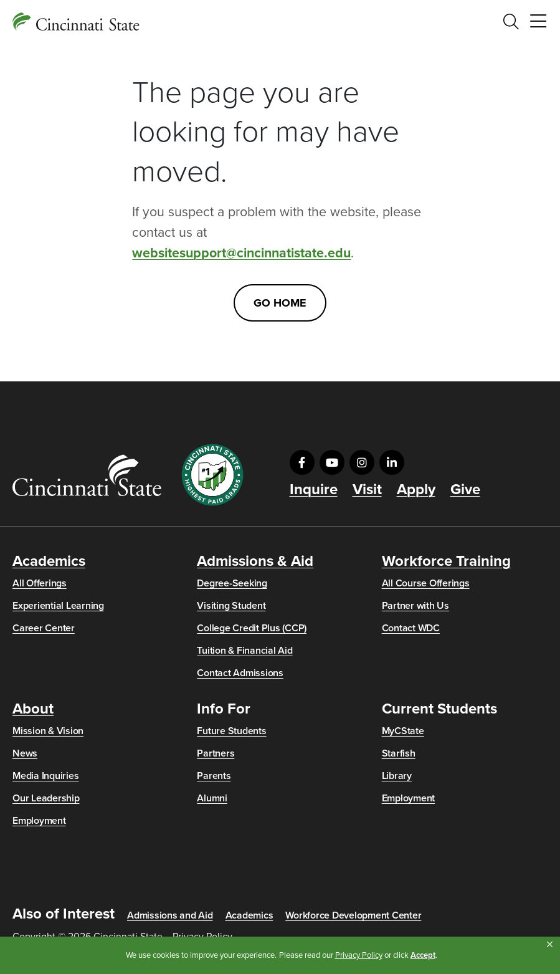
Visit (367, 490)
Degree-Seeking (232, 583)
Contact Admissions (240, 673)
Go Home (280, 303)
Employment (39, 821)
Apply (416, 490)
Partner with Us (415, 606)
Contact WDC (411, 628)
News (25, 753)
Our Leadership (46, 798)
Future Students (231, 731)
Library (397, 776)
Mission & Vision (48, 731)
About (33, 709)
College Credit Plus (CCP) (252, 628)
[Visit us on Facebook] (302, 462)
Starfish (399, 753)
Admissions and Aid (170, 915)
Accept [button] (423, 955)
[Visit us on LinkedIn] (392, 462)
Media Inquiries (45, 776)
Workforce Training (446, 561)
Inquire (314, 490)
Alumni (212, 798)
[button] (550, 945)
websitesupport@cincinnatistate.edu (241, 253)
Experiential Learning (58, 606)
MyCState (403, 731)
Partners (216, 753)
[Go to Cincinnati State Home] (87, 475)
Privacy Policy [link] (359, 955)
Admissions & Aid (255, 561)
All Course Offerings (426, 583)
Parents (214, 776)
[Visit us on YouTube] (332, 462)
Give (465, 490)
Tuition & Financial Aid (244, 651)
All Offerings (40, 583)
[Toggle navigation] (538, 22)
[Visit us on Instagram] (362, 462)
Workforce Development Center (353, 915)
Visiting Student (231, 606)
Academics (49, 561)
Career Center (44, 628)
